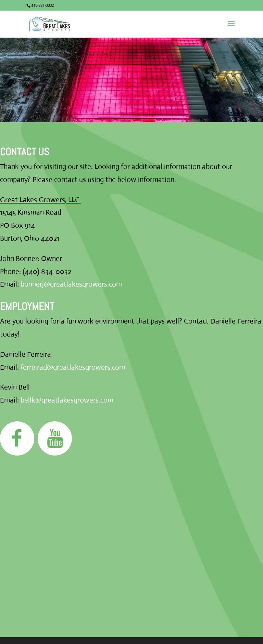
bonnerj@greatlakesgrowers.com (71, 284)
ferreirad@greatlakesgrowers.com (73, 367)
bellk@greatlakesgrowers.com (67, 400)
